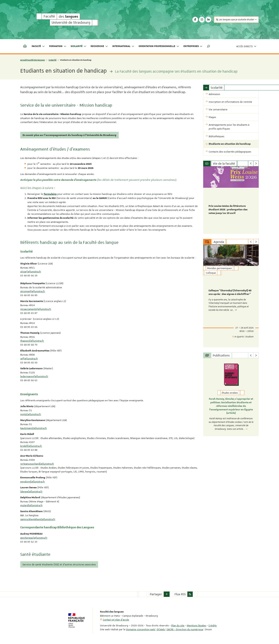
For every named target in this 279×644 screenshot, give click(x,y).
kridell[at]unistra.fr (31, 446)
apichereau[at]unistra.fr (34, 538)
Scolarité (52, 60)
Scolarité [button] (79, 46)
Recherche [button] (99, 46)
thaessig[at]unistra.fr (32, 341)
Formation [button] (58, 46)
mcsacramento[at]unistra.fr (36, 309)
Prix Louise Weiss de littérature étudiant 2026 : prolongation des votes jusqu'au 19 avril (228, 210)
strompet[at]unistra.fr (33, 291)
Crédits (213, 625)
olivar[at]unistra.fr (31, 272)
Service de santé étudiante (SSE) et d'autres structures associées (59, 564)
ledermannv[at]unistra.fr (34, 376)
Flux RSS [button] (180, 594)
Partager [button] (156, 594)
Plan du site (178, 625)
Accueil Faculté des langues (33, 60)
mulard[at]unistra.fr (31, 505)
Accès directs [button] (246, 46)
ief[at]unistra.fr (29, 359)
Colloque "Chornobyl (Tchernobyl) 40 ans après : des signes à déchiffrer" (230, 293)
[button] (209, 46)
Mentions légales (196, 625)
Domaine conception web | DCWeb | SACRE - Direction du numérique (165, 629)
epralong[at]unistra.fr (33, 482)
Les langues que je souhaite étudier (236, 20)
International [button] (123, 46)
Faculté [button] (38, 46)
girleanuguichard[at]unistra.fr (37, 464)
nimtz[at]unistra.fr (31, 414)
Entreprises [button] (193, 46)
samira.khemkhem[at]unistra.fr (38, 519)
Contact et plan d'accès (116, 620)
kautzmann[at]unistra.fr (34, 428)
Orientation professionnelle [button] (159, 46)
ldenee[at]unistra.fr (31, 491)
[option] (231, 200)
